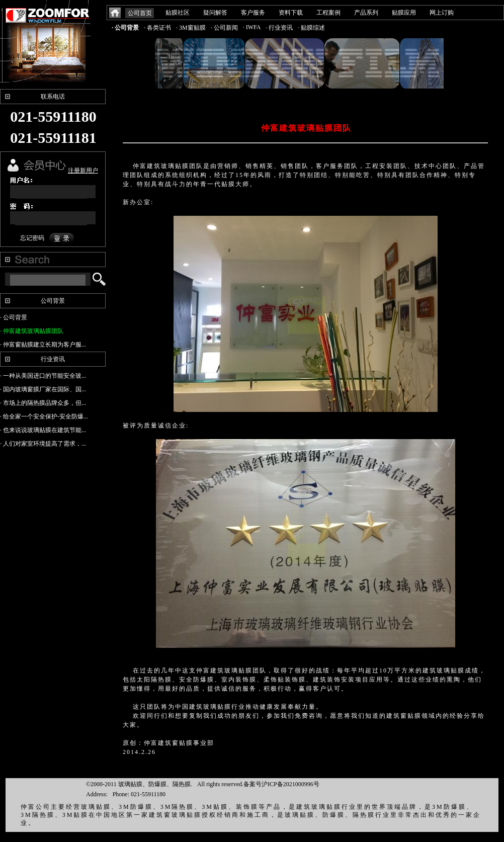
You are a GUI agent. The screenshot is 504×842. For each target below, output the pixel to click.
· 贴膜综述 (311, 28)
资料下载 (291, 13)
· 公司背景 (125, 28)
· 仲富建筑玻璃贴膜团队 (32, 331)
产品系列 (366, 13)
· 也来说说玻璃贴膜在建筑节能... (43, 430)
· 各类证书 (157, 28)
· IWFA (252, 27)
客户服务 (253, 13)
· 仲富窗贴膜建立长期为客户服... (43, 345)
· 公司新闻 (224, 28)
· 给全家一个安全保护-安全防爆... (44, 416)
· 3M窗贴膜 (191, 28)
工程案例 (328, 13)
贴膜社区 (178, 13)
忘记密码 (32, 238)
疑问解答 (215, 13)
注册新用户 (83, 171)
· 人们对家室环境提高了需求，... (43, 444)
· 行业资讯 (279, 28)
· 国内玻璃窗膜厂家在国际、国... (43, 389)
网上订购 (442, 13)
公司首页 (140, 13)
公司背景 (53, 301)
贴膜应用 (404, 13)
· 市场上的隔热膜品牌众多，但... (43, 403)
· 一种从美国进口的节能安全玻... (43, 376)
